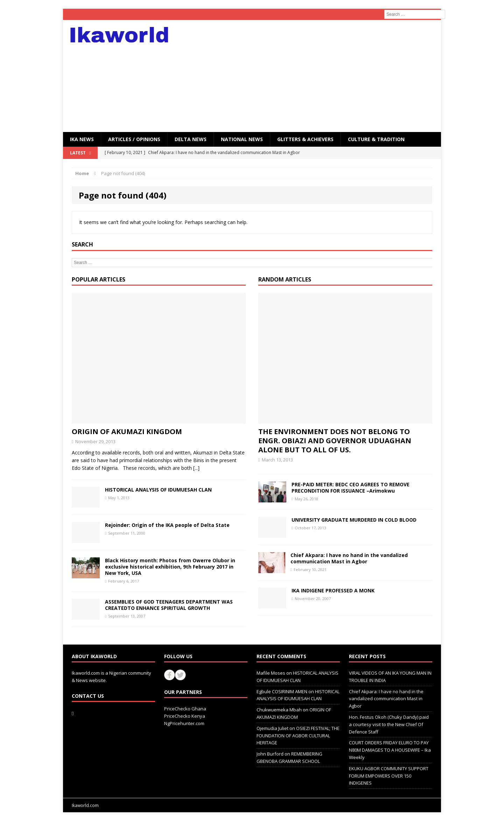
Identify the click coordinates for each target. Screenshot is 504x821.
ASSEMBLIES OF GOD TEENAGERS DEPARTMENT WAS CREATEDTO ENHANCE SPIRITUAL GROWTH (169, 605)
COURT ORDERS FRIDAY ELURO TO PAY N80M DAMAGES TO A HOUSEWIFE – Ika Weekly (390, 750)
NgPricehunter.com (184, 723)
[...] (196, 468)
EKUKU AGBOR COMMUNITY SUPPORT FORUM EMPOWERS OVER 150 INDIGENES (389, 776)
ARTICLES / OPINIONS (134, 139)
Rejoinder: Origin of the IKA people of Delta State (167, 525)
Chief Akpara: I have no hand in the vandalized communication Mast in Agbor (349, 558)
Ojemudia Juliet (272, 728)
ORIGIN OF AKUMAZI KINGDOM (127, 432)
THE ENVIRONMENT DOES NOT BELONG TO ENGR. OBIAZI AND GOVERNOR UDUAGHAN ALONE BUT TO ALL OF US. (335, 441)
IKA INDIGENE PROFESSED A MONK (333, 590)
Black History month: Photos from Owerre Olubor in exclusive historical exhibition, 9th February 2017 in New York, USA (170, 567)
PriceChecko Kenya (185, 716)
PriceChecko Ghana (185, 709)
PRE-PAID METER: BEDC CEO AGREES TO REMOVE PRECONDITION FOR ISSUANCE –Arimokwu (351, 488)
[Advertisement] (313, 76)
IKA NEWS (82, 139)
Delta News (191, 139)
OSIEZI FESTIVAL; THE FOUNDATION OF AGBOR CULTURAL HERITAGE (298, 736)
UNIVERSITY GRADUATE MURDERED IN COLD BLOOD (354, 520)
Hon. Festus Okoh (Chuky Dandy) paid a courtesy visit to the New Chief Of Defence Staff (389, 724)
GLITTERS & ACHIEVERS (305, 139)
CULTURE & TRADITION (376, 139)
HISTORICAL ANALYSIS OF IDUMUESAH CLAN (158, 490)
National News (242, 139)
